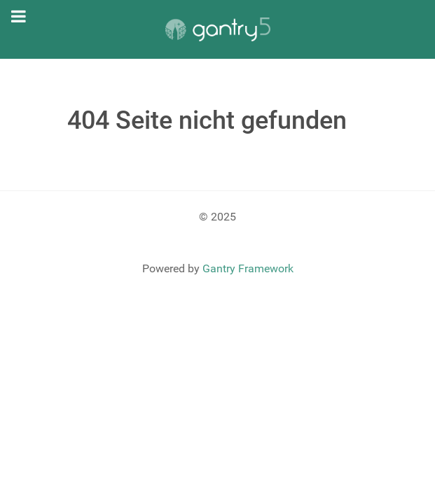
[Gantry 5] (218, 29)
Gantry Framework (248, 268)
